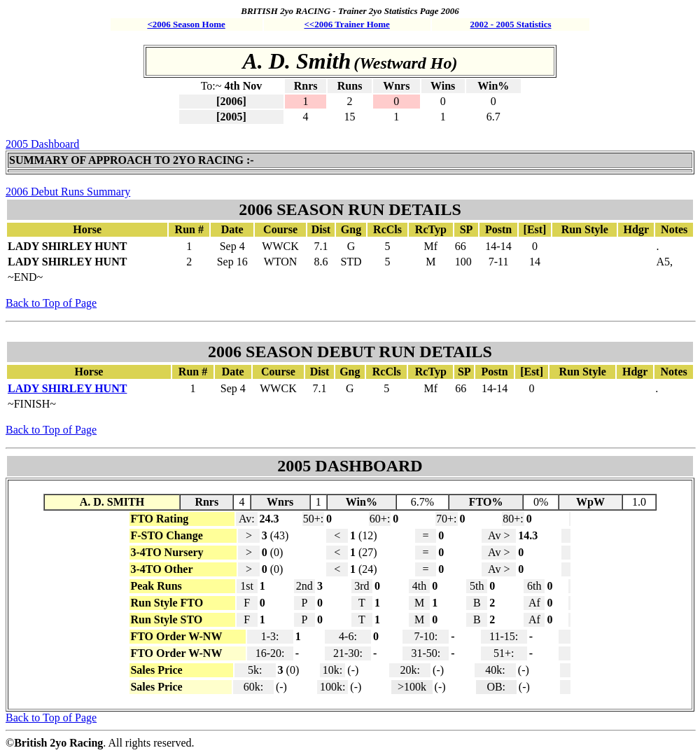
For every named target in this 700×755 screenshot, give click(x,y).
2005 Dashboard (42, 144)
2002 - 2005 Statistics (511, 24)
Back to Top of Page (51, 303)
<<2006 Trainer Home (346, 24)
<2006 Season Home (186, 24)
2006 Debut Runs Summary (68, 192)
